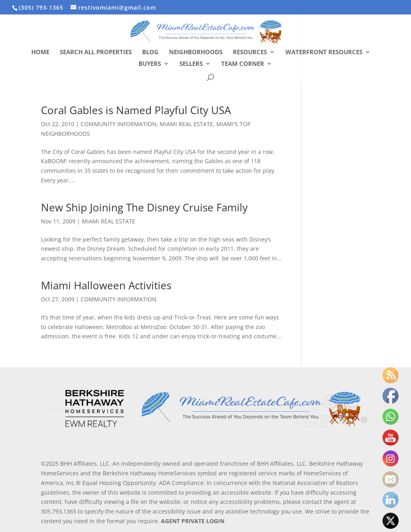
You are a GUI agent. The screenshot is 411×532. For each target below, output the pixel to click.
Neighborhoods (196, 52)
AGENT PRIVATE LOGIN (193, 521)
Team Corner (243, 64)
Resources (250, 52)
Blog (150, 52)
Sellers (191, 64)
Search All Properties (96, 52)
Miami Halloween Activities (106, 285)
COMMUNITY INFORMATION (119, 124)
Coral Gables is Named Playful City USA (136, 110)
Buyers (150, 64)
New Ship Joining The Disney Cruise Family (144, 207)
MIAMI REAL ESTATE (186, 124)
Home (40, 52)
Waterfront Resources (324, 52)
